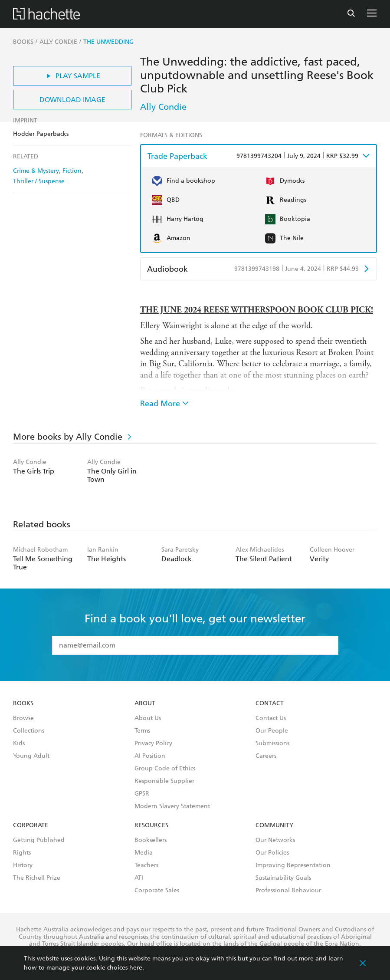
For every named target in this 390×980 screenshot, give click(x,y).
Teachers (146, 865)
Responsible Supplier (164, 781)
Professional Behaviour (288, 891)
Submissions (272, 743)
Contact (270, 704)
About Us (148, 718)
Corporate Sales (157, 891)
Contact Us (271, 718)
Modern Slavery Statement (172, 806)
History (23, 865)
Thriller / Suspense (39, 181)
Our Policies (272, 853)
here (136, 968)
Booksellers (151, 840)
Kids (19, 743)
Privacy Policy (153, 743)
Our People (272, 731)
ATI (139, 878)
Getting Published (39, 840)
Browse (23, 718)
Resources (151, 825)
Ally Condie (163, 107)
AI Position (150, 756)
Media (144, 853)
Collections (29, 731)
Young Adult (31, 756)
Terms (142, 731)
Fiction (72, 171)
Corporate (31, 825)
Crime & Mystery (36, 171)
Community (274, 825)
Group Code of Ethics (165, 769)
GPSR (142, 794)
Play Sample (72, 76)
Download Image (72, 100)
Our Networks (275, 840)
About (145, 704)
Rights (22, 853)
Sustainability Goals (283, 878)
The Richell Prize (37, 878)
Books (23, 704)
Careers (266, 756)
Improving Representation (293, 865)
